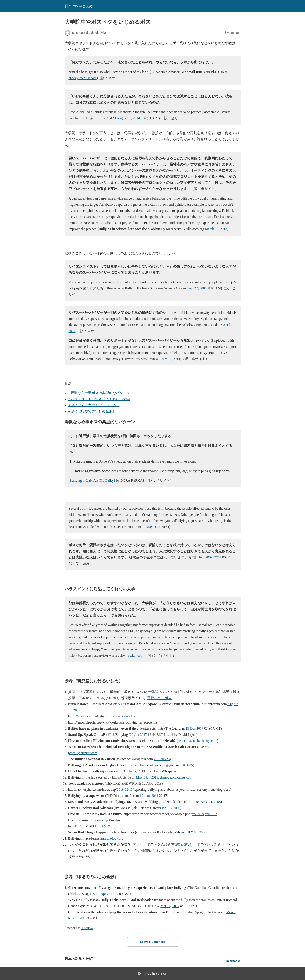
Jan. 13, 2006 (171, 808)
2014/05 (187, 765)
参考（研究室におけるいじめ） (94, 405)
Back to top (233, 961)
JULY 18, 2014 (169, 359)
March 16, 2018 (216, 229)
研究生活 (87, 928)
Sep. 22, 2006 (197, 288)
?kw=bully (127, 716)
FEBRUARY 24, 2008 (205, 802)
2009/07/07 (213, 557)
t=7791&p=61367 (205, 814)
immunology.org (112, 838)
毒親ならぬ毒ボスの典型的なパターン (99, 393)
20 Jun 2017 (138, 735)
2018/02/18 (125, 790)
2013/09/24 (183, 844)
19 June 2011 (149, 796)
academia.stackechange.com (197, 741)
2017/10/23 (162, 759)
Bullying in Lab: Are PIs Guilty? (92, 481)
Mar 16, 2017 (170, 906)
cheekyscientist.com (83, 78)
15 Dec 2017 (194, 728)
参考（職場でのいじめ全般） (92, 411)
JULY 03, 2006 (196, 832)
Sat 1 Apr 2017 (103, 894)
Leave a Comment (152, 942)
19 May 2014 (151, 527)
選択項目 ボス (159, 698)
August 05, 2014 (128, 118)
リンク (105, 826)
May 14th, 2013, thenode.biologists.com (164, 777)
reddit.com (136, 655)
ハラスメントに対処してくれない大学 (99, 399)
